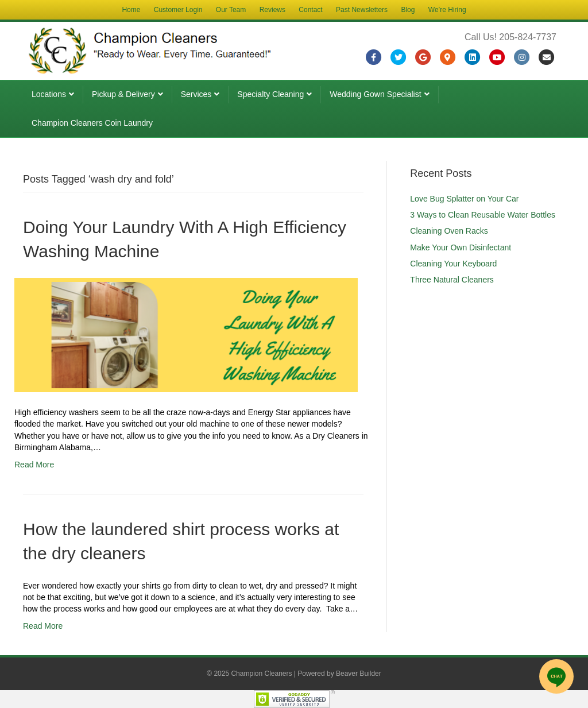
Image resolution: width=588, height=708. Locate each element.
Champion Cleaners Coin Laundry (92, 123)
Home (131, 10)
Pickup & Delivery (123, 94)
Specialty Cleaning (270, 94)
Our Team (231, 10)
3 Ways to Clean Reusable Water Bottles (483, 215)
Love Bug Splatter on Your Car (464, 199)
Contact (310, 10)
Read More (34, 465)
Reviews (272, 10)
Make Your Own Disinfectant (461, 247)
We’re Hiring (447, 10)
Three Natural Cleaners (452, 280)
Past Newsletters (362, 10)
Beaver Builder (359, 674)
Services (196, 94)
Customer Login (178, 10)
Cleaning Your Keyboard (453, 264)
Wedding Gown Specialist (375, 94)
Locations (49, 94)
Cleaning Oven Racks (449, 231)
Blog (408, 10)
